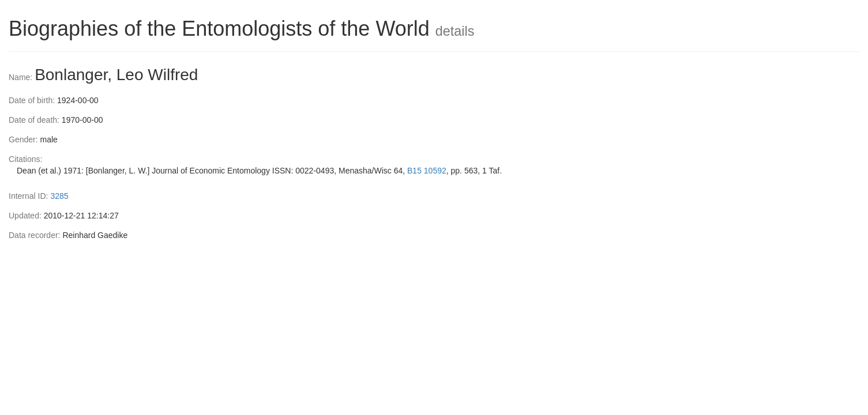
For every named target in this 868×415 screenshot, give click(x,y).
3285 (59, 196)
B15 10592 (427, 171)
